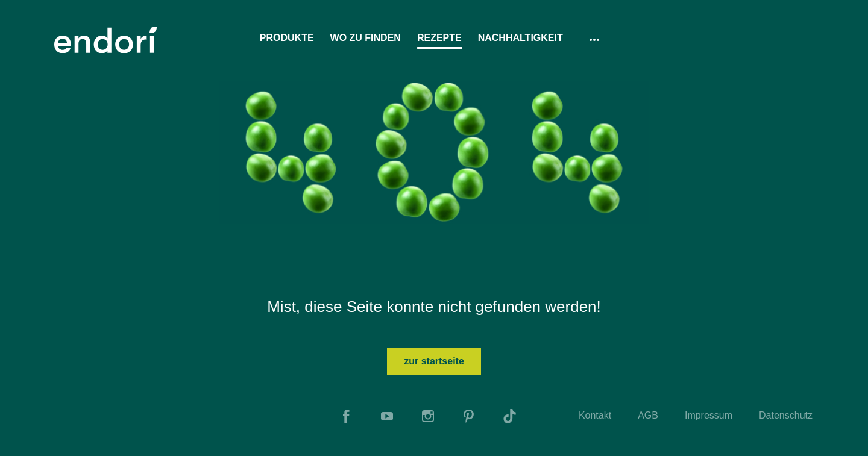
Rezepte (439, 38)
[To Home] (105, 40)
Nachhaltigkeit (520, 38)
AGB (648, 415)
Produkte (287, 38)
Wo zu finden (366, 38)
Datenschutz (786, 415)
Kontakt (595, 415)
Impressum (709, 415)
